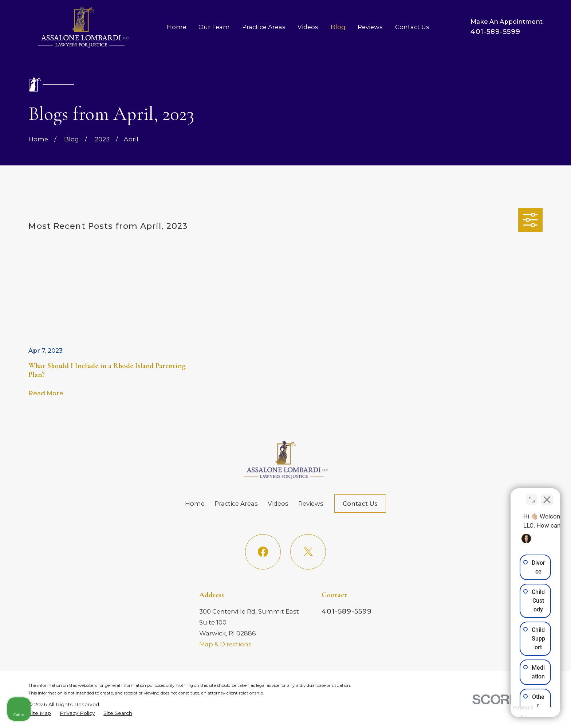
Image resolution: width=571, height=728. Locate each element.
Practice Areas (236, 504)
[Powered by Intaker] (509, 713)
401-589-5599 (495, 32)
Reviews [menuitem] (370, 27)
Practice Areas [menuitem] (264, 27)
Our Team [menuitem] (214, 27)
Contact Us (360, 504)
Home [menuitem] (177, 27)
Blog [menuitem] (338, 27)
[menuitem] (40, 713)
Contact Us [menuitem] (412, 27)
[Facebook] (263, 552)
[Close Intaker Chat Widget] (547, 495)
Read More (46, 393)
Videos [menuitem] (308, 27)
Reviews (311, 504)
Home (195, 504)
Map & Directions (225, 644)
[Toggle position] (532, 495)
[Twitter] (308, 552)
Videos (278, 504)
